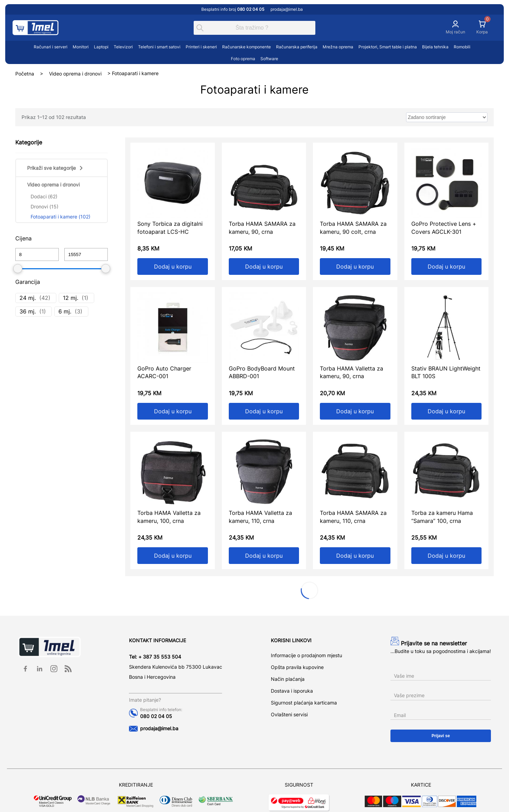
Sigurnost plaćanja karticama (304, 703)
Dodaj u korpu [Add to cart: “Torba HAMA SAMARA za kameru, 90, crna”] (264, 266)
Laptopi (101, 47)
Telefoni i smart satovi (159, 47)
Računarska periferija (297, 47)
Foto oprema (243, 59)
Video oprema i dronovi (75, 73)
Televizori (123, 47)
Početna (25, 73)
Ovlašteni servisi (289, 714)
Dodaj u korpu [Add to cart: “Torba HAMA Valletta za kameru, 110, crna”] (264, 556)
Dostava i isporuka (292, 691)
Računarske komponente (247, 47)
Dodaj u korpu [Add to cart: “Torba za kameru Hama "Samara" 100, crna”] (446, 556)
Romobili (462, 47)
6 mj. (65, 311)
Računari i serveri (51, 47)
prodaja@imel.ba (287, 9)
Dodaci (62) (44, 196)
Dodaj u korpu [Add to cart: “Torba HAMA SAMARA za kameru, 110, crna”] (355, 556)
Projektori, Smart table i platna (388, 47)
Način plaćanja (288, 679)
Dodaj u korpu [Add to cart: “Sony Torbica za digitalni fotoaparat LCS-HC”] (173, 266)
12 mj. (71, 298)
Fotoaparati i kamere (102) (60, 217)
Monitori (81, 47)
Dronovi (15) (45, 206)
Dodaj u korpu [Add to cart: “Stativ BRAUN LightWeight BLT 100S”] (446, 411)
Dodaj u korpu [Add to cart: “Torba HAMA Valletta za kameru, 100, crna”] (173, 556)
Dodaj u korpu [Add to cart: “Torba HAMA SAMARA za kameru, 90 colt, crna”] (355, 266)
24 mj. (28, 298)
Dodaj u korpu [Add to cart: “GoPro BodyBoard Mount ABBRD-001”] (264, 411)
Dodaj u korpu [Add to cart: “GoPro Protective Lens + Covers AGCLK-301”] (446, 266)
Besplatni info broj (233, 9)
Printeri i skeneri (201, 47)
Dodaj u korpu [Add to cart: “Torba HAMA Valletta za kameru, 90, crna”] (355, 411)
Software (269, 59)
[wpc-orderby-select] (447, 117)
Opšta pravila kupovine (297, 667)
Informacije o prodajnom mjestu (306, 655)
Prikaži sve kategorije (55, 168)
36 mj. (28, 311)
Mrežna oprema (338, 47)
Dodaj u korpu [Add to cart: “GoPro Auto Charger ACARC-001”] (173, 411)
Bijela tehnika (435, 47)
